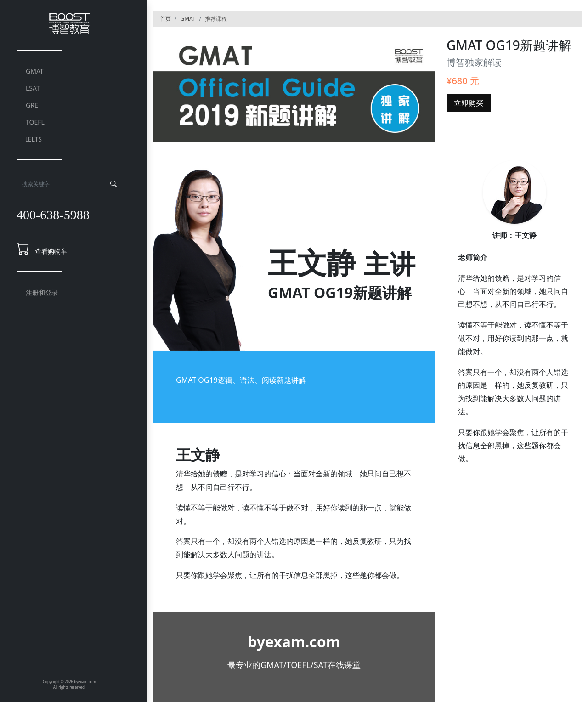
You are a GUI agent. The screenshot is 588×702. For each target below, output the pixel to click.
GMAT (35, 71)
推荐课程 (216, 19)
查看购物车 (51, 251)
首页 (165, 19)
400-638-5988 (53, 215)
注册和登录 (42, 292)
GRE (32, 105)
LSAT (33, 88)
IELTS (34, 139)
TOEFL (35, 122)
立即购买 (469, 103)
